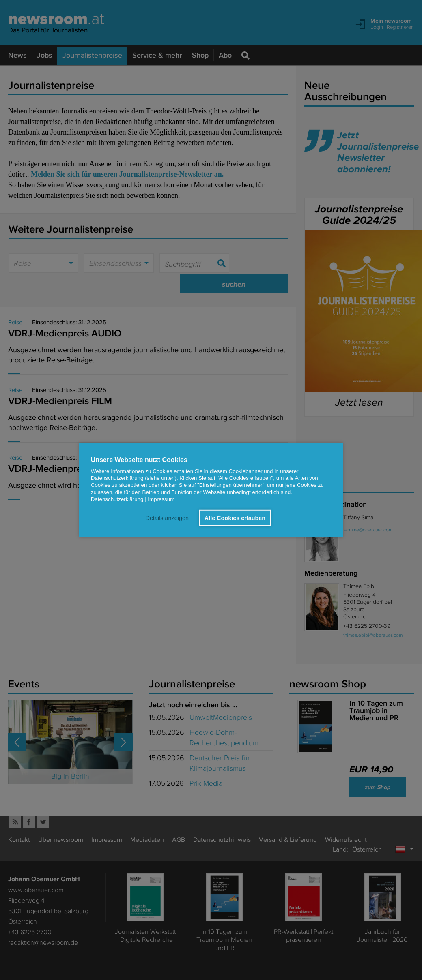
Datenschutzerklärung (117, 499)
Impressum (161, 499)
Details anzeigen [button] (167, 518)
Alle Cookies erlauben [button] (235, 518)
